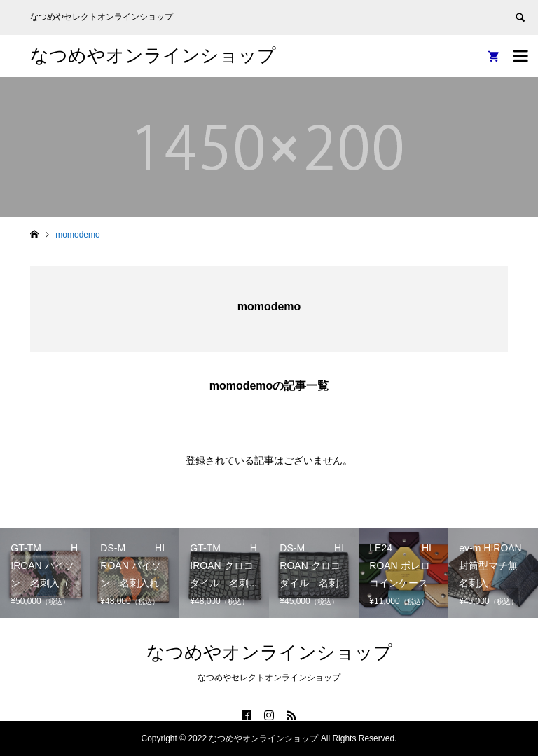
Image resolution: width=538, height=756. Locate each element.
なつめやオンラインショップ (153, 55)
